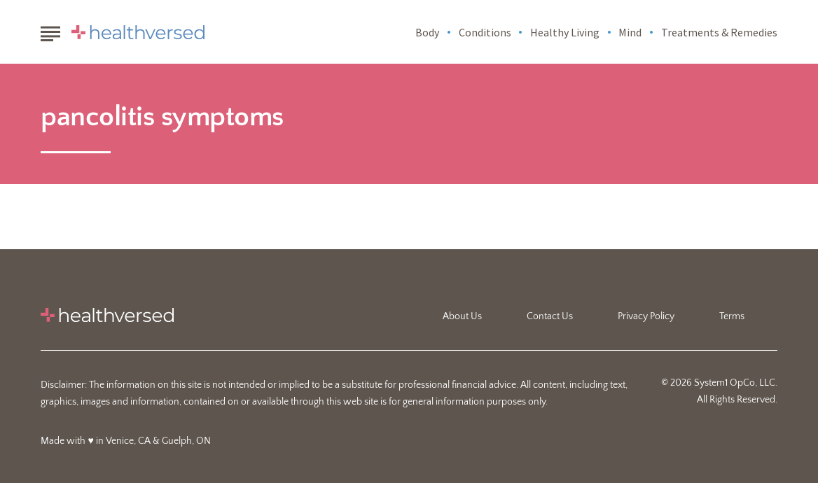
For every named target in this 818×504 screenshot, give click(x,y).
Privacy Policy (646, 316)
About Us (462, 316)
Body (427, 32)
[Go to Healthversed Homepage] (138, 32)
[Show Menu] (50, 31)
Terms (732, 316)
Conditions (485, 32)
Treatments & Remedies (719, 32)
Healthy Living (565, 32)
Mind (630, 32)
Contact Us (550, 316)
